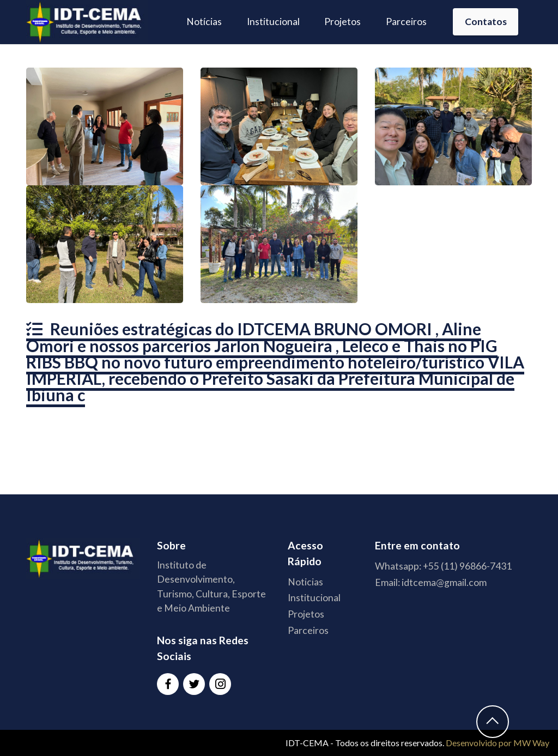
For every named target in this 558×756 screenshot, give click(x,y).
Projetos (342, 22)
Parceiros (406, 22)
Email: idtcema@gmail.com (431, 582)
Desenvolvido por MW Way (498, 743)
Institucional (273, 22)
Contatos (486, 22)
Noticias (305, 582)
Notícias (204, 22)
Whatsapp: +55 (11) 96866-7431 (443, 566)
